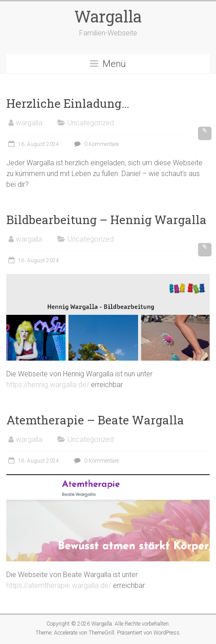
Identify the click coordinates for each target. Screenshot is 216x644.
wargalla (29, 123)
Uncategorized (91, 123)
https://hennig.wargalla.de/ (48, 385)
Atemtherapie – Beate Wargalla (95, 420)
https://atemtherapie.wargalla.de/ (59, 585)
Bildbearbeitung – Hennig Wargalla (106, 220)
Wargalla (108, 16)
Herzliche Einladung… (68, 103)
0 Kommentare (95, 144)
